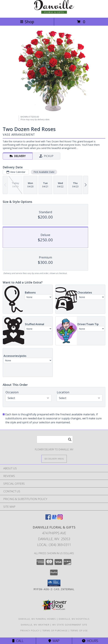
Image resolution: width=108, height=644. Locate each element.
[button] (54, 583)
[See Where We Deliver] (54, 459)
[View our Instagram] (60, 519)
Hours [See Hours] (90, 641)
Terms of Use (79, 630)
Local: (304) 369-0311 (54, 545)
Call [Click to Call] (18, 641)
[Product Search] (55, 439)
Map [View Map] (54, 641)
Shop (27, 22)
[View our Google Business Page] (54, 519)
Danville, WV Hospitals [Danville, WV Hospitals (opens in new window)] (74, 619)
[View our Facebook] (48, 519)
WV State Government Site (70, 625)
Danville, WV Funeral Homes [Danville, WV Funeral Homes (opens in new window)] (37, 619)
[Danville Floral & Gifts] (54, 13)
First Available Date (44, 172)
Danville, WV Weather (35, 625)
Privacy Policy (30, 630)
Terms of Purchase (55, 630)
